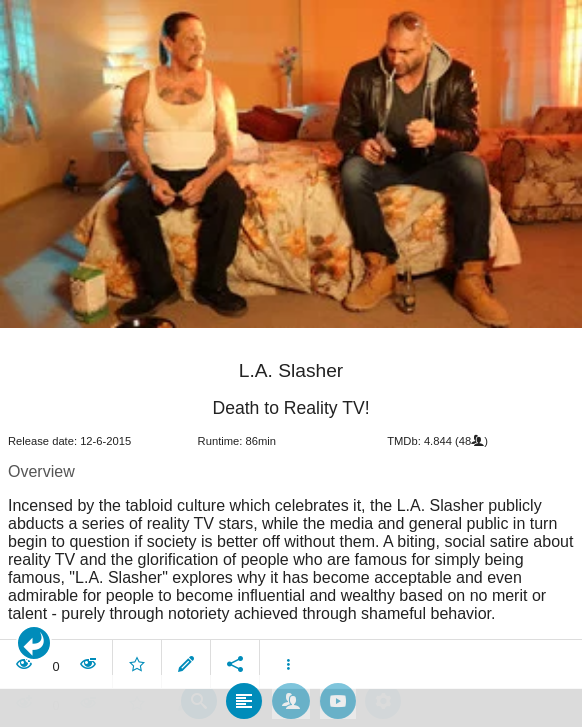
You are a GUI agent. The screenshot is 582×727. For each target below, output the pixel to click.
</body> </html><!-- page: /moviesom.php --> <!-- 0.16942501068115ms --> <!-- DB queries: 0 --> (291, 363)
